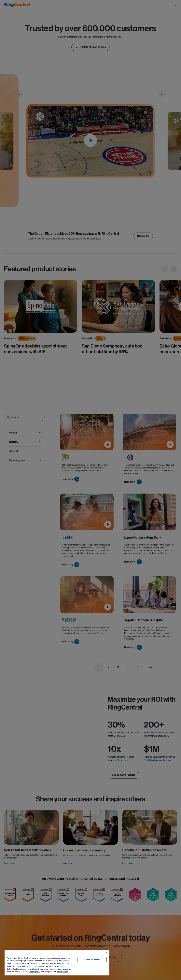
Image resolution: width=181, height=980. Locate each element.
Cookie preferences (92, 959)
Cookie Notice (35, 972)
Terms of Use (62, 972)
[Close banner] (107, 953)
